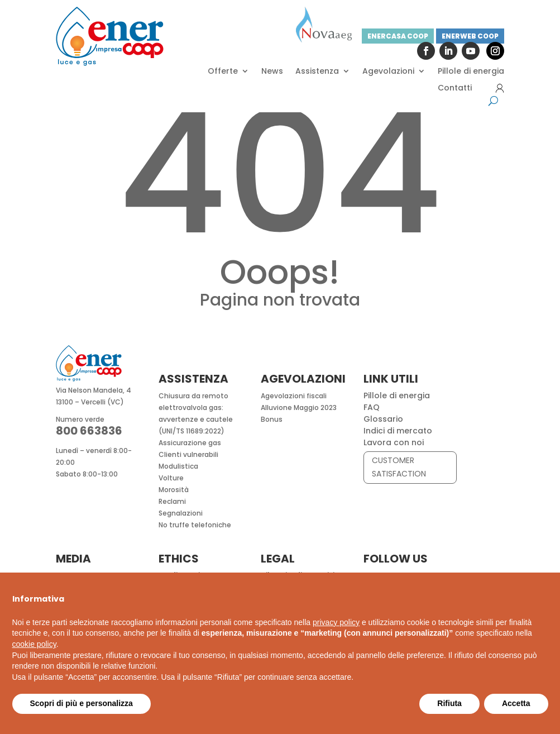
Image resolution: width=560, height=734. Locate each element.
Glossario (383, 419)
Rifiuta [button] (449, 703)
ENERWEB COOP (470, 36)
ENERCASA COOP (398, 36)
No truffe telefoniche (195, 525)
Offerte (223, 72)
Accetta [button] (516, 703)
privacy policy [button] (336, 622)
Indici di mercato (398, 431)
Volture (171, 478)
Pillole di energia (471, 72)
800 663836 (89, 431)
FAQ (372, 407)
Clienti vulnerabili (188, 454)
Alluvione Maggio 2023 (299, 407)
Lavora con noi (394, 442)
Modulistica (178, 466)
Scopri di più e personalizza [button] (82, 703)
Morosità (174, 490)
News (272, 72)
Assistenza (317, 72)
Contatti (455, 89)
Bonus (272, 419)
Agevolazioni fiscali (294, 396)
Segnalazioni (181, 513)
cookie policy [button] (34, 644)
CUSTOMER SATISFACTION (399, 467)
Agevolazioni (388, 72)
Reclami (172, 501)
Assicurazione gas (190, 443)
